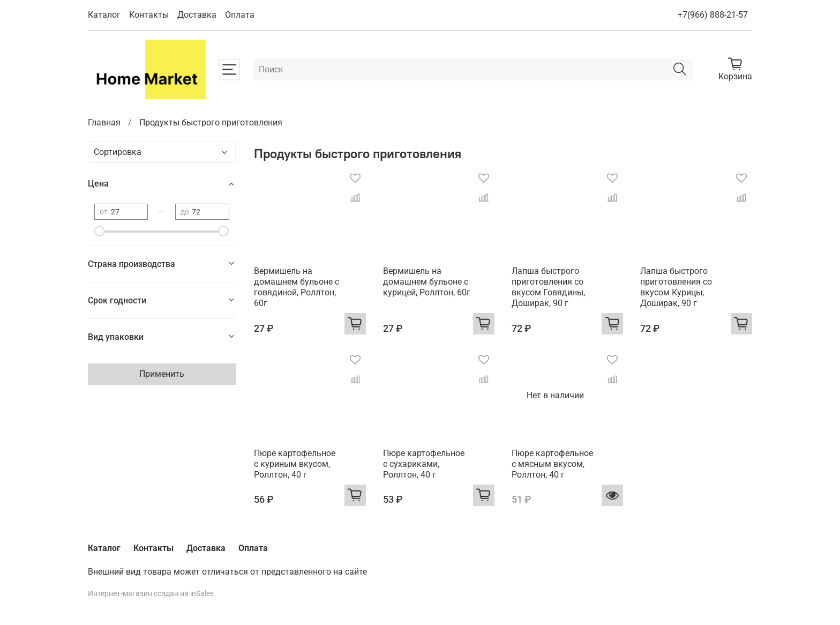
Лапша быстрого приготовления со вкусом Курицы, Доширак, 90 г (676, 287)
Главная (104, 122)
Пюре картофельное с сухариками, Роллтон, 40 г (424, 464)
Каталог (104, 15)
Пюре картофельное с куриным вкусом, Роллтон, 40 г (295, 464)
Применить (162, 374)
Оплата (240, 15)
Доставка (197, 15)
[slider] (100, 231)
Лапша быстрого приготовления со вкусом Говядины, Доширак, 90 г (548, 287)
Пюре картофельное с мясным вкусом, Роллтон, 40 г (552, 464)
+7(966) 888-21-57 (713, 15)
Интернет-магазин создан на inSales (151, 594)
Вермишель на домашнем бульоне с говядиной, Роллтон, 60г (297, 287)
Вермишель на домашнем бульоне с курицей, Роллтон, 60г (427, 282)
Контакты (149, 15)
